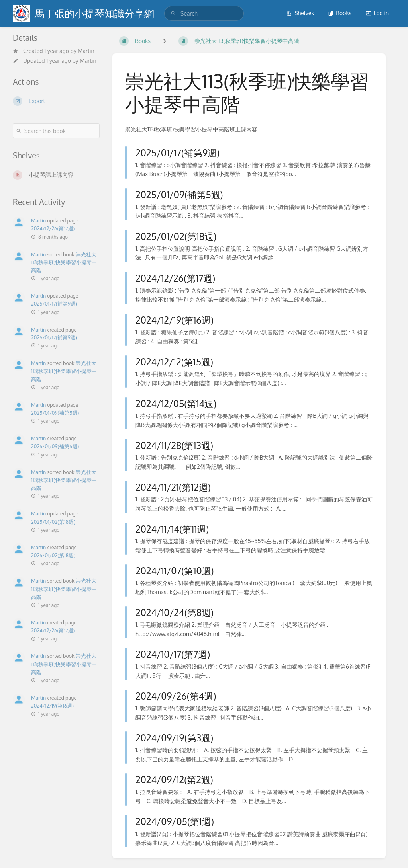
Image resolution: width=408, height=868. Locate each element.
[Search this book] (56, 131)
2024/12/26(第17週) (53, 228)
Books (340, 13)
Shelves (300, 13)
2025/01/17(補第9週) (54, 304)
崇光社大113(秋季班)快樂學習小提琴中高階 (64, 262)
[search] (204, 13)
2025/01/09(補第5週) (55, 413)
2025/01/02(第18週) (53, 522)
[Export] (56, 101)
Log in (377, 13)
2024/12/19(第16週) (52, 706)
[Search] (173, 13)
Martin (86, 51)
